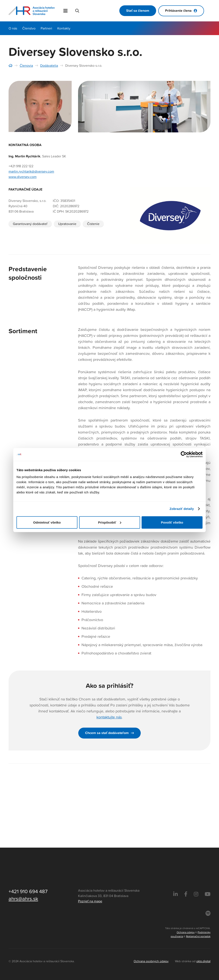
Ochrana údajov (186, 932)
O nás (13, 28)
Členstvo (29, 28)
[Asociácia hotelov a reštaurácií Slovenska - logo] (32, 11)
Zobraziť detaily (182, 509)
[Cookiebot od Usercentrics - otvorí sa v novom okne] (184, 454)
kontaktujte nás (109, 717)
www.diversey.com (23, 177)
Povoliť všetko (172, 522)
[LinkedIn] (175, 894)
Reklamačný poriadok (198, 936)
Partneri (46, 28)
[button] (66, 11)
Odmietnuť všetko (47, 522)
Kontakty (64, 28)
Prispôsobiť (110, 522)
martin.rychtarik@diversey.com (31, 171)
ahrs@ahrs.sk (23, 899)
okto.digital (203, 961)
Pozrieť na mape (90, 901)
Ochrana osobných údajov (151, 961)
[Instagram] (196, 894)
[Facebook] (186, 894)
